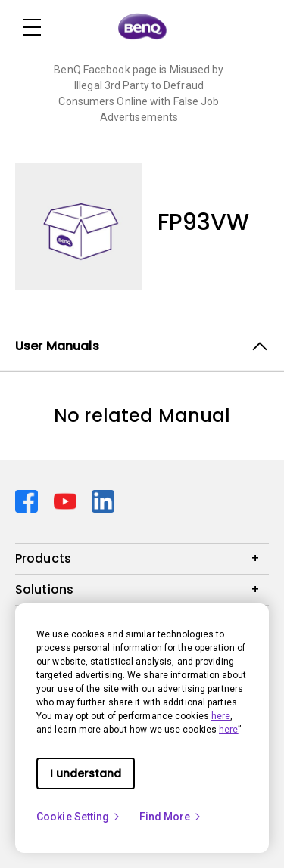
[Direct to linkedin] (103, 500)
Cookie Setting (79, 817)
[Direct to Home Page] (142, 27)
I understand (86, 773)
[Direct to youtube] (67, 500)
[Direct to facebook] (28, 500)
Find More (171, 817)
